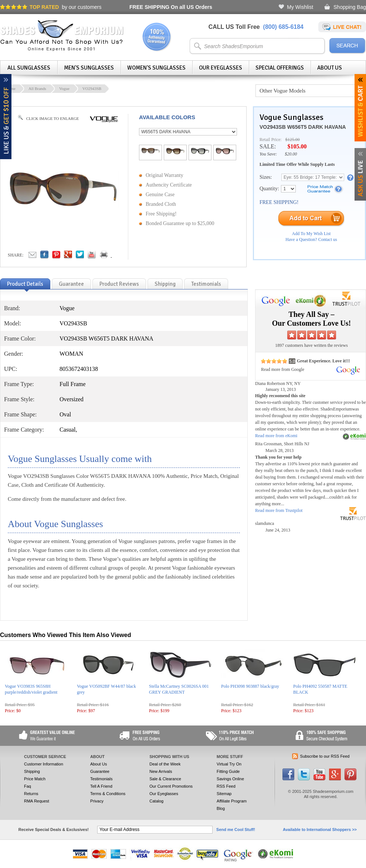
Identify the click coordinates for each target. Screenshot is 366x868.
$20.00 (291, 154)
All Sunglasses (29, 68)
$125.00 (293, 140)
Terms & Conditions (108, 794)
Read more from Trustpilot (279, 510)
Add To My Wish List (311, 234)
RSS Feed (226, 786)
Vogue (64, 88)
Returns (31, 794)
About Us (330, 68)
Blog (221, 808)
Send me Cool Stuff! (236, 830)
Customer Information (44, 764)
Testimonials (101, 779)
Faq (28, 786)
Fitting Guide (228, 771)
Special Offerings (280, 68)
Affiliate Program (232, 801)
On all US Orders (171, 7)
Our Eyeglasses (221, 68)
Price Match (35, 779)
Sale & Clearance (165, 779)
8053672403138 (79, 369)
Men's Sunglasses (89, 68)
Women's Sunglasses (156, 68)
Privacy (97, 801)
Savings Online (230, 779)
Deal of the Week (165, 764)
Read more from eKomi (276, 436)
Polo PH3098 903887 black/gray (250, 686)
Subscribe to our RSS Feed (325, 756)
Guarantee (100, 771)
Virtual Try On (229, 764)
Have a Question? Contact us (311, 239)
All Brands (37, 88)
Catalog (156, 801)
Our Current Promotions (171, 786)
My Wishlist (300, 7)
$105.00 (297, 146)
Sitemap (224, 794)
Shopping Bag (350, 7)
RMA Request (37, 801)
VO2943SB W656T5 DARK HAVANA (303, 127)
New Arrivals (161, 771)
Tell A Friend (101, 786)
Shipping (32, 771)
